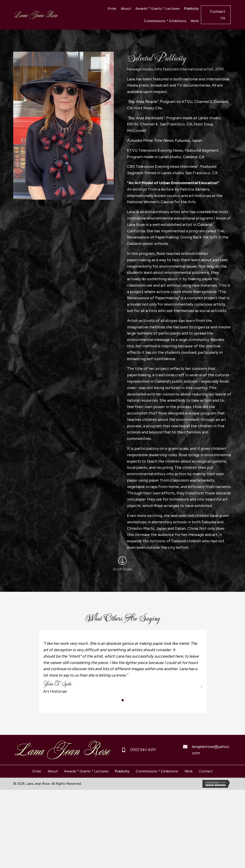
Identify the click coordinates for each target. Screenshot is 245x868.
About (53, 771)
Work (189, 771)
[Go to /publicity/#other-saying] (122, 565)
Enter (37, 771)
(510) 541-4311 (143, 750)
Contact (206, 771)
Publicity (122, 771)
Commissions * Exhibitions (157, 771)
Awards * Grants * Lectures (86, 771)
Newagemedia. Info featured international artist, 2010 (175, 69)
